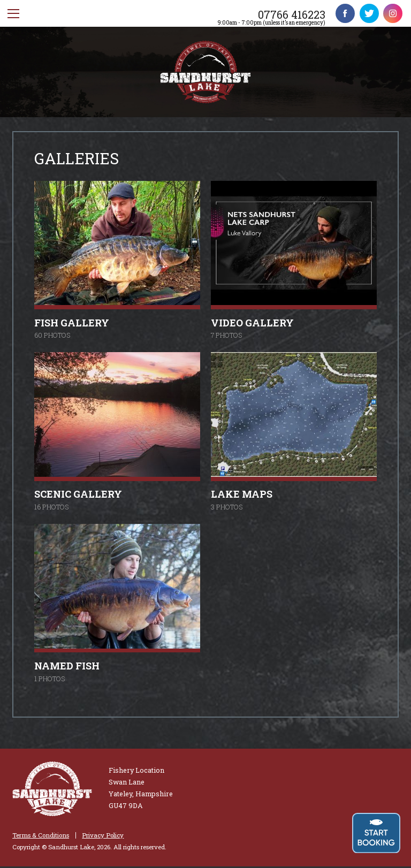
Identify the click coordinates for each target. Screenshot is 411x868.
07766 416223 (292, 14)
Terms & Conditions (41, 835)
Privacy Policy (103, 835)
